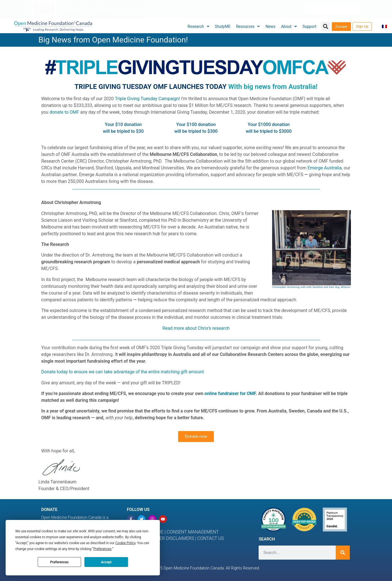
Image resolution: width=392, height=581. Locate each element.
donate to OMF (64, 112)
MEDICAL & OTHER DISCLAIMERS (161, 538)
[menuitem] (384, 27)
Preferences (59, 562)
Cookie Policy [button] (125, 543)
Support (309, 26)
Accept (106, 562)
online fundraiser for (226, 393)
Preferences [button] (102, 549)
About (289, 26)
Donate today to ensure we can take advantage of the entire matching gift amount (123, 372)
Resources (248, 26)
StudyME (223, 26)
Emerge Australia (325, 168)
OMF (251, 393)
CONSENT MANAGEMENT (193, 532)
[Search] (343, 553)
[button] (325, 27)
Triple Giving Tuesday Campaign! (147, 99)
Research (199, 26)
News (270, 26)
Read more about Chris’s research (196, 328)
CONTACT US (211, 538)
